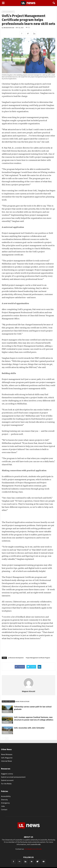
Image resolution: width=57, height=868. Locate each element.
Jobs (3, 806)
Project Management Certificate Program (38, 658)
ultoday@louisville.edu (33, 849)
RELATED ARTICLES (8, 701)
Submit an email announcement (13, 777)
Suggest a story (7, 774)
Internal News (6, 761)
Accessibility (6, 796)
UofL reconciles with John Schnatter (29, 728)
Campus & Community (8, 12)
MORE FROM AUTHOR (22, 701)
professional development (16, 658)
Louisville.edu (35, 844)
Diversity (4, 800)
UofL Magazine (7, 758)
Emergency (5, 803)
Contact (4, 809)
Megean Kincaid (9, 28)
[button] (54, 3)
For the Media (6, 784)
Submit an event (7, 780)
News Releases (7, 754)
